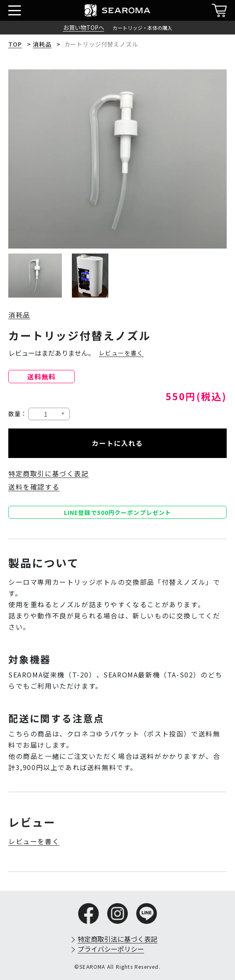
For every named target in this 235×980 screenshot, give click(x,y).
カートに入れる (117, 443)
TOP (15, 44)
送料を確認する (34, 487)
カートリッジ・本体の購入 (142, 28)
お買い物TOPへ (84, 27)
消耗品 (42, 44)
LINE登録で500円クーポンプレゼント (117, 512)
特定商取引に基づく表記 (49, 473)
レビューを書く (121, 353)
